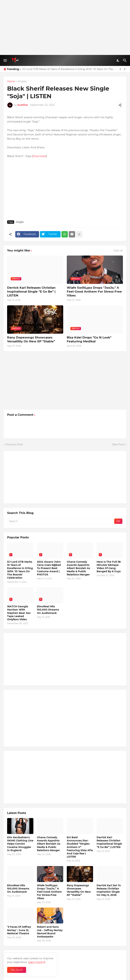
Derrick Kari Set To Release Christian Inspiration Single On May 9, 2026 (109, 890)
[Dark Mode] (118, 60)
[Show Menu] (5, 60)
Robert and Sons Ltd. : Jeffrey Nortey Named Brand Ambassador (50, 932)
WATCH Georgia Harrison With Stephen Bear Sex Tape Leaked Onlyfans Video (19, 613)
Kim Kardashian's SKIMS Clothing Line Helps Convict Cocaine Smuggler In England (20, 844)
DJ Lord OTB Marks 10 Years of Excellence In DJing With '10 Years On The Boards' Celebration (70, 69)
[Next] (125, 69)
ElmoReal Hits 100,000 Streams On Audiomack (48, 610)
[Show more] (79, 234)
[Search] (125, 60)
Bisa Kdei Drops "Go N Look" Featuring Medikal (89, 339)
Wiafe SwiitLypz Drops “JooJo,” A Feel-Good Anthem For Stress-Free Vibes (94, 292)
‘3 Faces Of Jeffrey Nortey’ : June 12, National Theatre (19, 930)
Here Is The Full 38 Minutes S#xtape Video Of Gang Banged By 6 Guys (109, 567)
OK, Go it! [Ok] (17, 970)
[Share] (120, 105)
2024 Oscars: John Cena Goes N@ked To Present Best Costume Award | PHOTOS (49, 568)
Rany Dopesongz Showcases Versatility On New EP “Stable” (31, 339)
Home (11, 82)
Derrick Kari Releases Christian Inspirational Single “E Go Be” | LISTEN (31, 292)
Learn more (35, 962)
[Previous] (120, 69)
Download (39, 156)
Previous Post (14, 444)
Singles (22, 82)
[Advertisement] (65, 27)
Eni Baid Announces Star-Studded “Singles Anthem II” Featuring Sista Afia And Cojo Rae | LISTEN (80, 847)
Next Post (118, 444)
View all (118, 251)
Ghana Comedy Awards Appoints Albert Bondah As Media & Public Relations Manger (78, 568)
